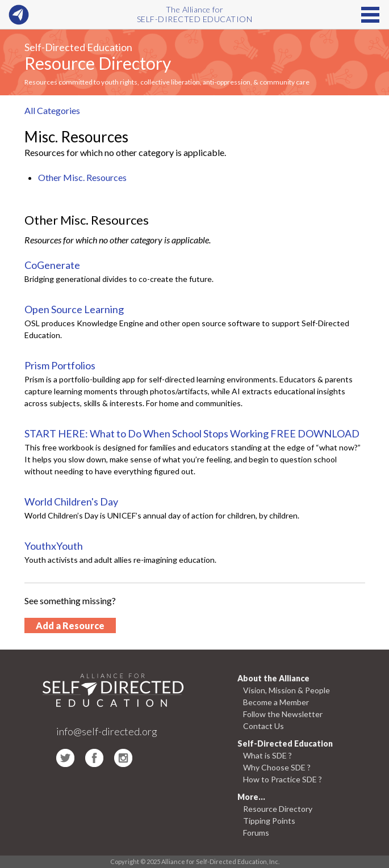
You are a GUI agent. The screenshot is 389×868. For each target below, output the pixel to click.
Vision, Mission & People (286, 690)
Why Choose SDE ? (277, 767)
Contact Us (263, 726)
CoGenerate (52, 265)
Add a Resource (70, 625)
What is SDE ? (267, 755)
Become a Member (276, 702)
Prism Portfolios (60, 365)
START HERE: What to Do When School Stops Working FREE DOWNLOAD (192, 433)
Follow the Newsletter (283, 714)
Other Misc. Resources (82, 177)
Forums (256, 833)
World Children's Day (71, 502)
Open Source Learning (74, 309)
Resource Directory (98, 63)
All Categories (52, 110)
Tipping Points (269, 821)
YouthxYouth (54, 546)
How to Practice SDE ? (283, 779)
